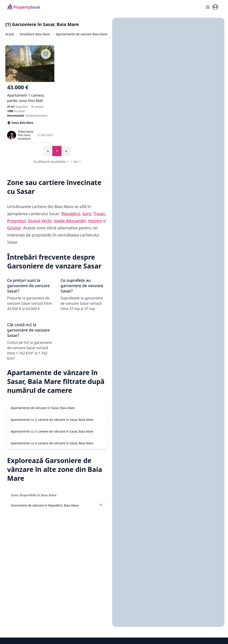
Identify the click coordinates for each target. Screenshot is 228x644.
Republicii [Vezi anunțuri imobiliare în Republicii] (71, 214)
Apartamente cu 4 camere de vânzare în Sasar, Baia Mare (52, 443)
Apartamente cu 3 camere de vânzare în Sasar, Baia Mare (52, 431)
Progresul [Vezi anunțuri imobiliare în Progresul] (16, 221)
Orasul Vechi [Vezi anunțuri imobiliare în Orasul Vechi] (40, 221)
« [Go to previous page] (48, 151)
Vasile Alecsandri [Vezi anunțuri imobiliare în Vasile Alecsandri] (70, 221)
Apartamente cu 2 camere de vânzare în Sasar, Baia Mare (52, 420)
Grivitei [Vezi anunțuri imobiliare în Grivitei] (14, 228)
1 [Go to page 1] (57, 151)
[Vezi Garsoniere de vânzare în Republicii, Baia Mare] (57, 505)
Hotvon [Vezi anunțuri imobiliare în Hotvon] (95, 221)
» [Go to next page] (66, 151)
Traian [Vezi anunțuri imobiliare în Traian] (99, 214)
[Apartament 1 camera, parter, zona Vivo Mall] (30, 93)
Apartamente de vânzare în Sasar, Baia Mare (43, 408)
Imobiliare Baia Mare (35, 34)
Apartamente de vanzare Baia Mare (82, 34)
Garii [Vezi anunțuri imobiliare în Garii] (87, 214)
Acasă (10, 34)
